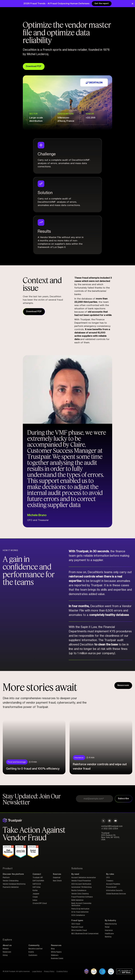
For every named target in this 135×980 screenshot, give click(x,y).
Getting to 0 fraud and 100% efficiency (33, 769)
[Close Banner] (133, 4)
